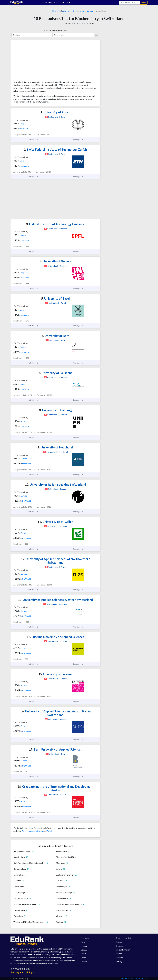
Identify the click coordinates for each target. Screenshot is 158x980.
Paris (83, 942)
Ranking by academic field (55, 30)
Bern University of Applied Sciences (55, 749)
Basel (49, 831)
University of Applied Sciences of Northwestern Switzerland (55, 561)
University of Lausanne (55, 373)
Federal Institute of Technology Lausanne (55, 224)
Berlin (83, 954)
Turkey (119, 962)
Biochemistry (78, 11)
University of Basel (55, 298)
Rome (83, 958)
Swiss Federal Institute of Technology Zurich (55, 150)
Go (96, 35)
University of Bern (55, 336)
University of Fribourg (55, 410)
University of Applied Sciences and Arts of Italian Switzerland (55, 713)
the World (24, 129)
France (119, 942)
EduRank (91, 23)
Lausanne (32, 831)
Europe (90, 11)
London (84, 962)
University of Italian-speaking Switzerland (55, 485)
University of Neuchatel (55, 447)
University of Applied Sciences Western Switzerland (55, 600)
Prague (84, 946)
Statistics (33, 139)
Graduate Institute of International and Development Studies (55, 788)
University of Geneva (55, 261)
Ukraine (119, 958)
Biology (66, 11)
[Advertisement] (32, 61)
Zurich (24, 831)
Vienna (84, 950)
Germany (120, 946)
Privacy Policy (141, 978)
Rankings (78, 139)
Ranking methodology (22, 972)
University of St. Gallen (55, 522)
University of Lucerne (55, 674)
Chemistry (56, 11)
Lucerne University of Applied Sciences (55, 637)
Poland (119, 954)
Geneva (39, 831)
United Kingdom (123, 950)
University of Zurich (55, 112)
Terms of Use (127, 978)
